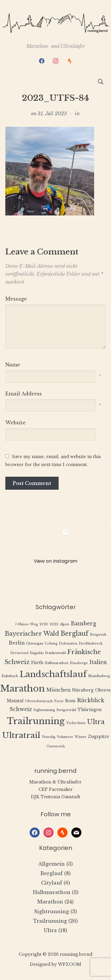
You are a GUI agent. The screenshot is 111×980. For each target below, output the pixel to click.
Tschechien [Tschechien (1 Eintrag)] (76, 723)
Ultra (50, 930)
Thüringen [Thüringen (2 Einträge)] (90, 710)
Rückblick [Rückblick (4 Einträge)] (91, 700)
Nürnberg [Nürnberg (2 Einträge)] (83, 690)
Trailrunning (50, 921)
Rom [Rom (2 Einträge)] (70, 701)
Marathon (50, 902)
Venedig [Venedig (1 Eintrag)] (49, 737)
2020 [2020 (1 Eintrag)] (44, 624)
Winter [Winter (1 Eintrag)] (81, 737)
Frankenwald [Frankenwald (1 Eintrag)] (55, 653)
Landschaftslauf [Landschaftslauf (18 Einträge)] (53, 674)
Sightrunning (52, 911)
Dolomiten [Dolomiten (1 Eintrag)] (68, 644)
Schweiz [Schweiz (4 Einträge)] (21, 709)
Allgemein (52, 864)
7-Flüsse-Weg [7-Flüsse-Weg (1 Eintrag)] (26, 624)
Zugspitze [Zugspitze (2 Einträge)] (99, 737)
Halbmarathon (52, 892)
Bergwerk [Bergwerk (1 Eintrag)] (98, 635)
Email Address (24, 394)
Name (13, 365)
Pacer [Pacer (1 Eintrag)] (59, 701)
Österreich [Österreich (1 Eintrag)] (56, 746)
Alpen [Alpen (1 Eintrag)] (65, 624)
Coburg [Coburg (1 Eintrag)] (51, 644)
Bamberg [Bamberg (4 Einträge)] (83, 624)
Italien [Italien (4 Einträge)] (98, 662)
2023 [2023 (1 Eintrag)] (54, 624)
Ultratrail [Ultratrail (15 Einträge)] (21, 735)
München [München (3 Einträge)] (58, 690)
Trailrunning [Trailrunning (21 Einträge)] (36, 721)
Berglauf (52, 873)
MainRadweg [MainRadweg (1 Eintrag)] (99, 676)
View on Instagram (55, 561)
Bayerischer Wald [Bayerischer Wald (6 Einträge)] (32, 633)
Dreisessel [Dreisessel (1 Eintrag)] (19, 653)
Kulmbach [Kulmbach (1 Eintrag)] (10, 676)
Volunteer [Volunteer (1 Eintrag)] (65, 737)
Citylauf (52, 883)
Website (16, 423)
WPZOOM (70, 964)
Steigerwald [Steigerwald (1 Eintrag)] (66, 710)
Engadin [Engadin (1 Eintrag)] (37, 653)
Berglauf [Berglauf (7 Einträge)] (75, 633)
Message (16, 299)
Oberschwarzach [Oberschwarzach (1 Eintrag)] (39, 701)
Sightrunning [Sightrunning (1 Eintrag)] (44, 710)
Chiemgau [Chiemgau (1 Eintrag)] (35, 644)
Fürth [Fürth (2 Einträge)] (37, 663)
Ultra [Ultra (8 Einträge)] (96, 722)
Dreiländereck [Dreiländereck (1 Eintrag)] (91, 644)
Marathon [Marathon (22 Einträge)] (23, 689)
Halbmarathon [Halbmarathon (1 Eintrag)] (57, 663)
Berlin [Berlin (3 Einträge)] (17, 643)
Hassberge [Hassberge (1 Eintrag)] (79, 663)
